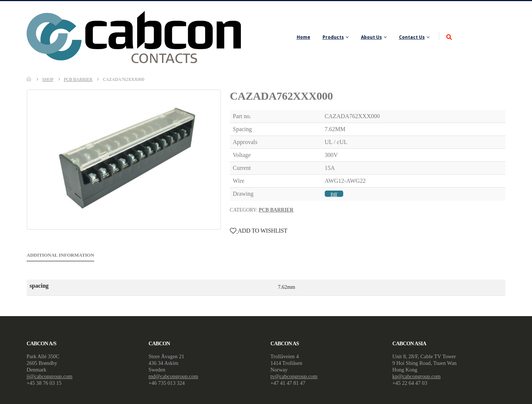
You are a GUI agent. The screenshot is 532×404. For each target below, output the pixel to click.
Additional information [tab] (60, 255)
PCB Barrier (276, 210)
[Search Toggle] (449, 37)
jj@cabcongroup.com (50, 376)
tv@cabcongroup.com (294, 376)
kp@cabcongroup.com (416, 376)
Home (303, 37)
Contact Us (412, 37)
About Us (371, 37)
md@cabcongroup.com (173, 376)
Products (333, 37)
